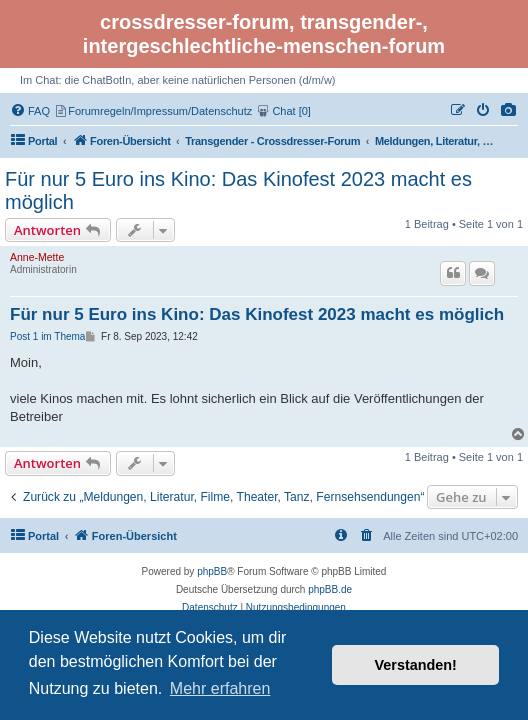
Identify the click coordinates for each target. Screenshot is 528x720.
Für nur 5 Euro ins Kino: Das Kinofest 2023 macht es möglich (238, 190)
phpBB (212, 571)
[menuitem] (509, 111)
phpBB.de (330, 589)
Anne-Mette (37, 257)
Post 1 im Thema (47, 336)
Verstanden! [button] (416, 665)
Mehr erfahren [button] (220, 688)
